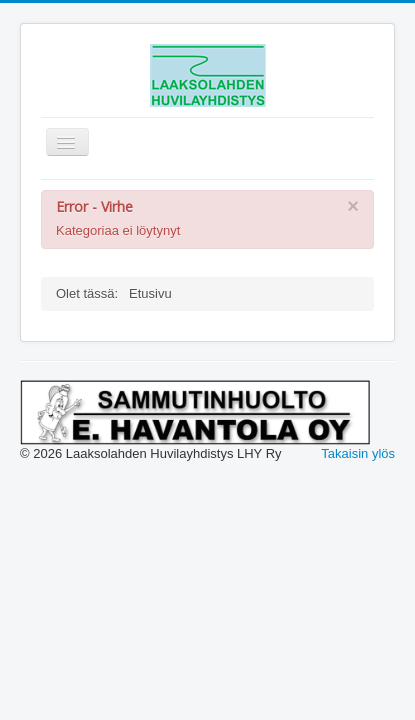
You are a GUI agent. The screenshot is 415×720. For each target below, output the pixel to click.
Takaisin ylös (358, 453)
